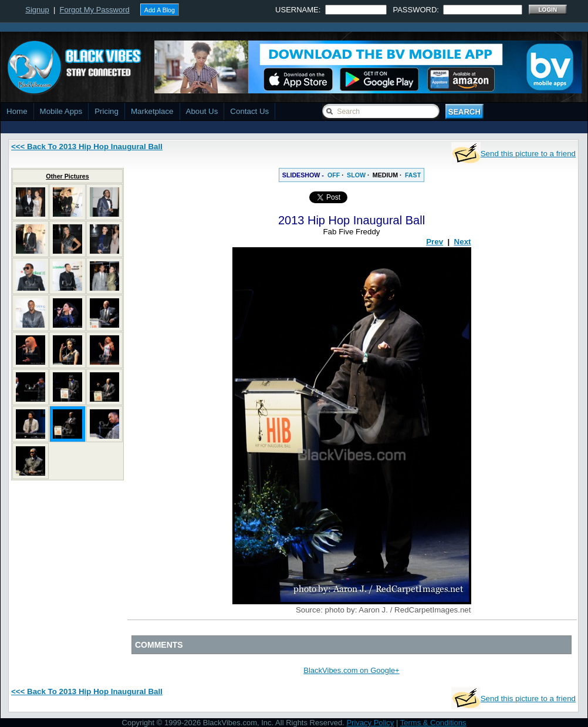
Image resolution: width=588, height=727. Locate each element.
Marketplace (152, 111)
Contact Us (249, 111)
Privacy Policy (370, 723)
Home (17, 111)
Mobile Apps (61, 111)
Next (463, 242)
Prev (435, 242)
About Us (202, 111)
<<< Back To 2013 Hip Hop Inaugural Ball (87, 147)
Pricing (107, 111)
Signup (37, 10)
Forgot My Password (95, 10)
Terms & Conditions (433, 723)
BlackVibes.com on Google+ (351, 670)
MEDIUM (385, 175)
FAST (413, 175)
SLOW (356, 175)
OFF (334, 175)
